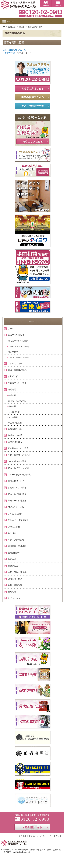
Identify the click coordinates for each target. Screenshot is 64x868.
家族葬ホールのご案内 (18, 448)
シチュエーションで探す (19, 357)
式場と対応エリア (16, 442)
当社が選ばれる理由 (17, 461)
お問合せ (12, 559)
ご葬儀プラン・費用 (17, 383)
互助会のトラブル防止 (18, 520)
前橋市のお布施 (15, 435)
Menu (32, 21)
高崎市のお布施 (15, 429)
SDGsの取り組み (16, 507)
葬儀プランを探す (16, 335)
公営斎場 (12, 389)
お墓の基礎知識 (15, 585)
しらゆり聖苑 (14, 412)
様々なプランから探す (18, 341)
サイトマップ (14, 598)
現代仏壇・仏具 (15, 579)
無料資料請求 (14, 553)
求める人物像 (14, 527)
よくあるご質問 (15, 514)
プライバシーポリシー (38, 836)
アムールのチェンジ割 (18, 468)
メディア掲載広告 (16, 540)
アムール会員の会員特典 (19, 475)
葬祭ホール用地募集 (17, 501)
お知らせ (12, 592)
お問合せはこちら (32, 827)
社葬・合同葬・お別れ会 (19, 455)
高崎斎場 (12, 395)
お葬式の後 (13, 376)
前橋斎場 (12, 406)
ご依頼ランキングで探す (19, 346)
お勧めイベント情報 (17, 488)
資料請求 (46, 4)
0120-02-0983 (40, 13)
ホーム (11, 328)
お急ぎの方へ (14, 566)
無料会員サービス (16, 481)
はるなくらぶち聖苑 (17, 401)
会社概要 (12, 533)
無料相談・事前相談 (17, 546)
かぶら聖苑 (13, 417)
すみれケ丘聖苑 (15, 423)
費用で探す (13, 352)
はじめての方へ (15, 363)
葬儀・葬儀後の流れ (17, 370)
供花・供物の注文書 (17, 572)
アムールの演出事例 (17, 494)
